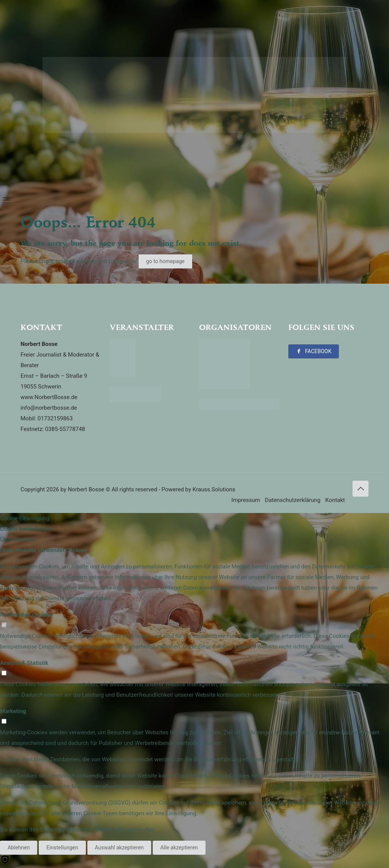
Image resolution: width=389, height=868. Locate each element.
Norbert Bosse (86, 489)
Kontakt (335, 500)
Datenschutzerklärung (293, 500)
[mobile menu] (6, 200)
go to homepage (165, 261)
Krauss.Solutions (214, 489)
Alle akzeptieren (179, 847)
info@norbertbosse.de (49, 408)
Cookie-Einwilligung (25, 518)
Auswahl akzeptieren (119, 847)
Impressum (246, 500)
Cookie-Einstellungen (27, 529)
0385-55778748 (65, 429)
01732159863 (55, 418)
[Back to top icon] (361, 489)
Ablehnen (19, 847)
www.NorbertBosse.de (49, 397)
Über (17, 540)
